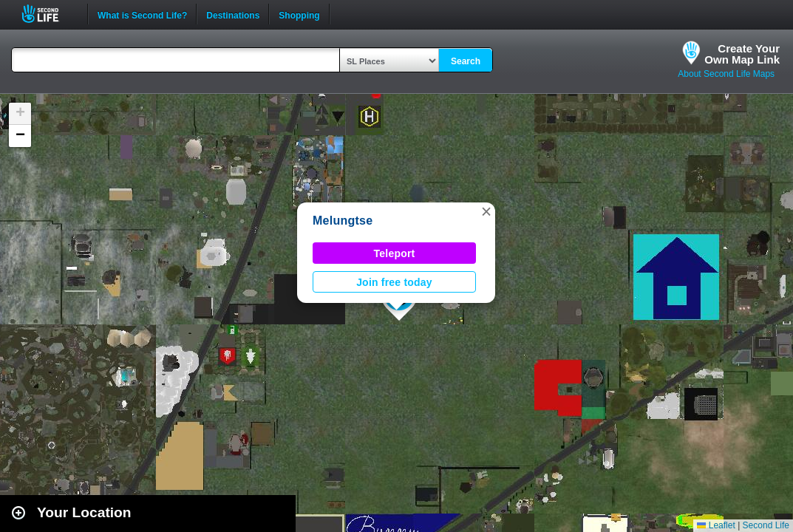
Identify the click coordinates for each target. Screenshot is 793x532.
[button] (486, 211)
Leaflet (716, 525)
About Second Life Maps (726, 74)
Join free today (394, 282)
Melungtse (343, 221)
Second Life (48, 14)
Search (466, 61)
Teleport (395, 253)
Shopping (299, 14)
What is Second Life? (142, 14)
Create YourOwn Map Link (742, 54)
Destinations (233, 14)
